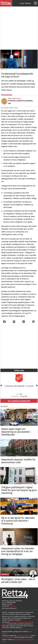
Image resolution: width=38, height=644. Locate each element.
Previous (1, 386)
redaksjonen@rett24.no (23, 636)
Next (37, 386)
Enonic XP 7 (13, 606)
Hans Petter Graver (15, 99)
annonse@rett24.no (8, 637)
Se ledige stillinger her (19, 401)
